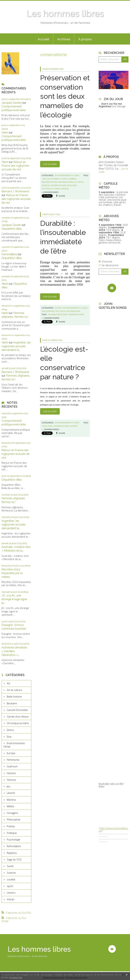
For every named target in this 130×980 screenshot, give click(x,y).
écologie (72, 185)
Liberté (11, 793)
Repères (12, 853)
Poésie (11, 826)
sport (10, 886)
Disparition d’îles (12, 229)
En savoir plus (16, 977)
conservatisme (58, 185)
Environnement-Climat (14, 745)
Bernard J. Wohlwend (15, 191)
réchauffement (51, 179)
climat (64, 179)
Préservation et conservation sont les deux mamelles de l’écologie (65, 96)
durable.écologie (58, 314)
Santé (10, 866)
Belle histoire (14, 697)
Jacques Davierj (12, 103)
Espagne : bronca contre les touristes (14, 627)
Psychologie (14, 839)
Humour (12, 780)
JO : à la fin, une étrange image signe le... (14, 599)
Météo (10, 806)
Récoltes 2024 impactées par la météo (12, 573)
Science (11, 873)
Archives (64, 39)
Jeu (9, 786)
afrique (65, 189)
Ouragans (12, 813)
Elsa (9, 736)
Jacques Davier (11, 225)
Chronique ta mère (18, 723)
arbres (72, 179)
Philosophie (14, 819)
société (11, 879)
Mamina (11, 800)
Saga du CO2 (14, 859)
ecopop (74, 426)
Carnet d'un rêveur (18, 716)
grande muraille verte (71, 182)
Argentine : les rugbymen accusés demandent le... (16, 346)
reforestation (49, 182)
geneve (46, 185)
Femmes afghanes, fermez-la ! (15, 315)
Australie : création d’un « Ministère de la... (16, 549)
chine (56, 189)
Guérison (12, 766)
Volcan (11, 899)
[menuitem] (44, 39)
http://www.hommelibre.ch (113, 829)
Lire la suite (50, 164)
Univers (11, 893)
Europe (11, 753)
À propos (85, 39)
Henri (5, 132)
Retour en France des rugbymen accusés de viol (15, 166)
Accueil (43, 39)
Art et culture (14, 690)
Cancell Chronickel (17, 710)
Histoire (11, 773)
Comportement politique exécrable (14, 108)
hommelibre (9, 254)
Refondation (14, 846)
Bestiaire (12, 703)
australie (47, 189)
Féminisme (13, 760)
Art (8, 683)
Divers (10, 730)
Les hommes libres (65, 14)
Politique (12, 833)
